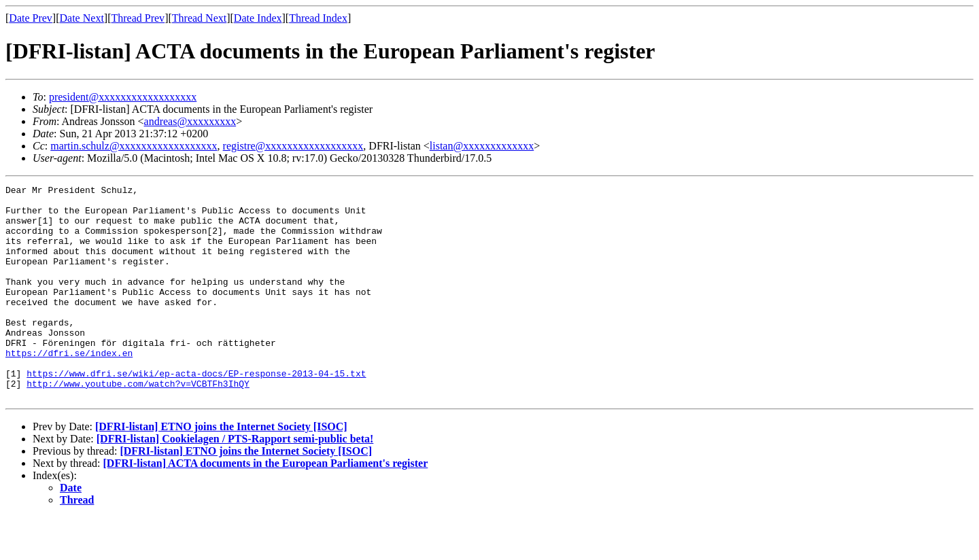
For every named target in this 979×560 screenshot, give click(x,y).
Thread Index (318, 18)
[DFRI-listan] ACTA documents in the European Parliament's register (266, 506)
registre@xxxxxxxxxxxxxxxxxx (293, 146)
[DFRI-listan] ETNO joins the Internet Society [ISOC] (221, 469)
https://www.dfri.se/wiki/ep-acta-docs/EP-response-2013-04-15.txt (196, 412)
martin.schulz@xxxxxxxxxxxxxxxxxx (134, 146)
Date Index (258, 18)
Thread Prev (138, 18)
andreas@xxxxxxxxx (190, 121)
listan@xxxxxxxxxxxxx (482, 146)
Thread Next (199, 18)
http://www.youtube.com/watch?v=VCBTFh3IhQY (138, 424)
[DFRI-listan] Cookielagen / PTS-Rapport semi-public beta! (235, 482)
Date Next (82, 18)
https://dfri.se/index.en (69, 387)
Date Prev (31, 18)
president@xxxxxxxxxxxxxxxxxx (123, 97)
